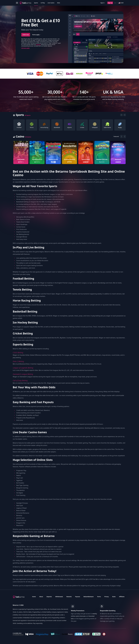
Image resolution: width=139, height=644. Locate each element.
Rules (114, 597)
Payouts (78, 597)
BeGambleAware (89, 597)
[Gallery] (69, 125)
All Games (28, 137)
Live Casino (51, 3)
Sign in (102, 3)
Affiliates (122, 597)
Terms (99, 597)
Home (34, 597)
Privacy (107, 597)
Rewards (69, 597)
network (38, 45)
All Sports (28, 115)
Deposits (49, 597)
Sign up (110, 3)
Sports (36, 3)
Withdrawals (59, 597)
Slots (59, 3)
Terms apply (37, 35)
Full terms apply (25, 48)
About (41, 597)
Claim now (26, 35)
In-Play (43, 3)
